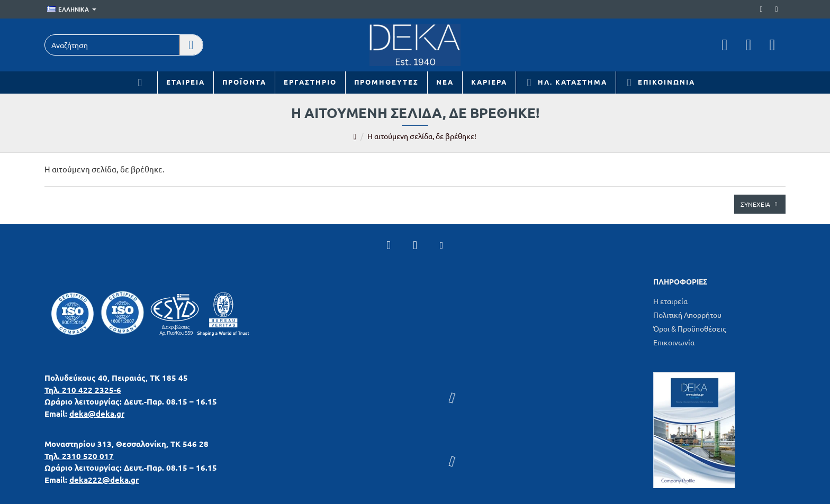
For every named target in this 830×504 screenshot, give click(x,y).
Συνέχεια (755, 204)
